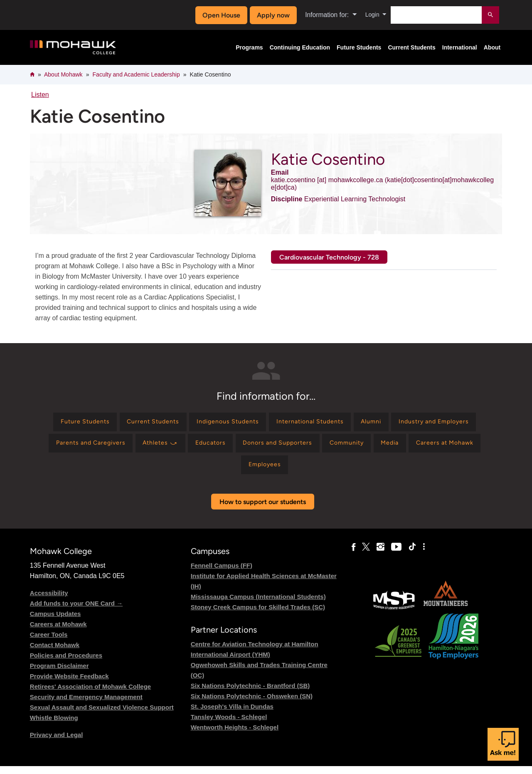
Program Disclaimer (59, 674)
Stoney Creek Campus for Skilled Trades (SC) (258, 615)
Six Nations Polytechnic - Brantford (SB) (250, 694)
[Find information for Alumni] (432, 423)
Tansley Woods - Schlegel (229, 725)
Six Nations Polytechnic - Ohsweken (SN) (252, 704)
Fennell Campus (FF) (222, 573)
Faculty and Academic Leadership (136, 74)
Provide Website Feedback (69, 684)
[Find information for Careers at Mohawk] (257, 471)
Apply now (271, 15)
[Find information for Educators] (314, 447)
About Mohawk (63, 74)
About (492, 47)
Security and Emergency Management (86, 705)
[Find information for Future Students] (113, 423)
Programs (249, 47)
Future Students (359, 47)
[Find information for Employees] (326, 471)
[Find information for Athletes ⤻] (258, 447)
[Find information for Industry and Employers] (84, 447)
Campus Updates (55, 622)
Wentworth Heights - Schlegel (235, 735)
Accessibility (49, 601)
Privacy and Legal (57, 743)
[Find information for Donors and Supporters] (388, 447)
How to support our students (263, 510)
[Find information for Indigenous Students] (271, 423)
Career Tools (49, 642)
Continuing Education (300, 47)
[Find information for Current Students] (189, 423)
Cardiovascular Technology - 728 (329, 257)
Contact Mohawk (55, 653)
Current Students (411, 47)
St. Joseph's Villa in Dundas (232, 714)
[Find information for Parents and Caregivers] (180, 447)
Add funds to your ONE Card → (76, 611)
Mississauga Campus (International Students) (258, 605)
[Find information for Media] (195, 471)
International (460, 47)
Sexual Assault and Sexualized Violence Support (102, 715)
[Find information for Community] (465, 447)
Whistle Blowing (54, 726)
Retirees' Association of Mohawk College (90, 694)
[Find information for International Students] (363, 423)
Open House (219, 15)
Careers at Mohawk (58, 632)
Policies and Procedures (66, 663)
